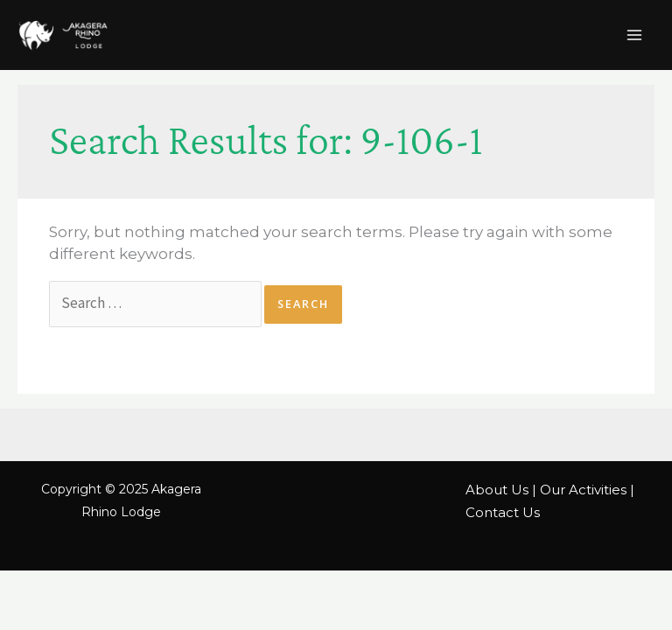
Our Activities (583, 490)
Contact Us (503, 512)
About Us (497, 490)
